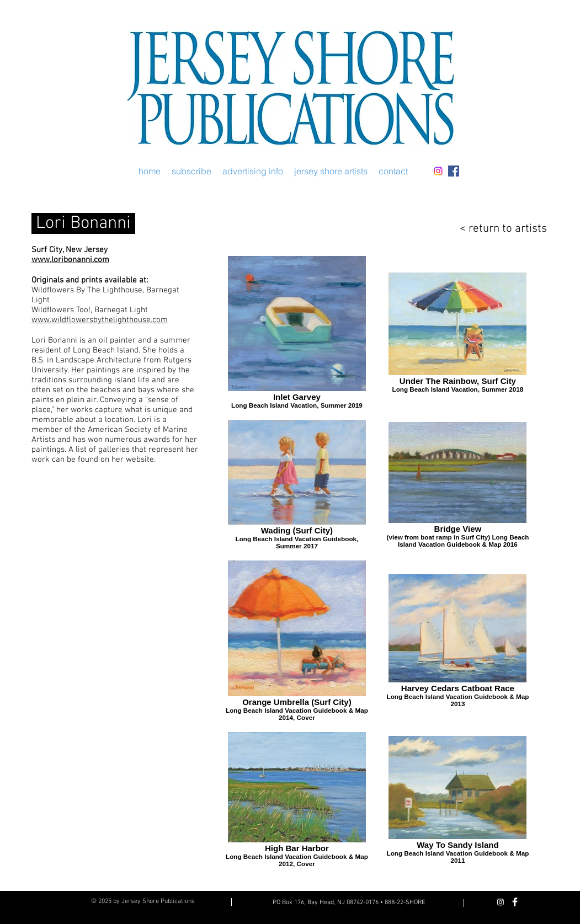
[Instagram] (438, 171)
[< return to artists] (496, 229)
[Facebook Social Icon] (454, 171)
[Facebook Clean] (515, 902)
